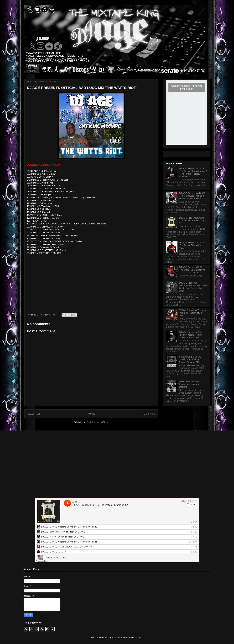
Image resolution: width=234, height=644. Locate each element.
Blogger (139, 638)
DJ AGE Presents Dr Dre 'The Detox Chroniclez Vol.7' (192, 245)
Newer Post (34, 414)
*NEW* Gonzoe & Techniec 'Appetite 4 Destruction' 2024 (193, 313)
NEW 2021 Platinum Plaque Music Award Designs (189, 384)
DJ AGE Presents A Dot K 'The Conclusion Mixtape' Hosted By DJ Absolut (192, 196)
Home (92, 414)
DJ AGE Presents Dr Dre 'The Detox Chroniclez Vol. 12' (192, 221)
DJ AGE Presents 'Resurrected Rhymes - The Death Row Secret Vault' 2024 (193, 287)
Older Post (150, 414)
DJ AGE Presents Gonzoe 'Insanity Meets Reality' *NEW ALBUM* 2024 (192, 335)
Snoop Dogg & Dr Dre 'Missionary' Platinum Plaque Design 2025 (190, 359)
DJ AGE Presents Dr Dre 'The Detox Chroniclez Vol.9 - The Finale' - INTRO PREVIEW (193, 172)
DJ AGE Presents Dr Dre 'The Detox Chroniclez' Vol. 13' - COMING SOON (193, 270)
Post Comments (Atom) (98, 422)
